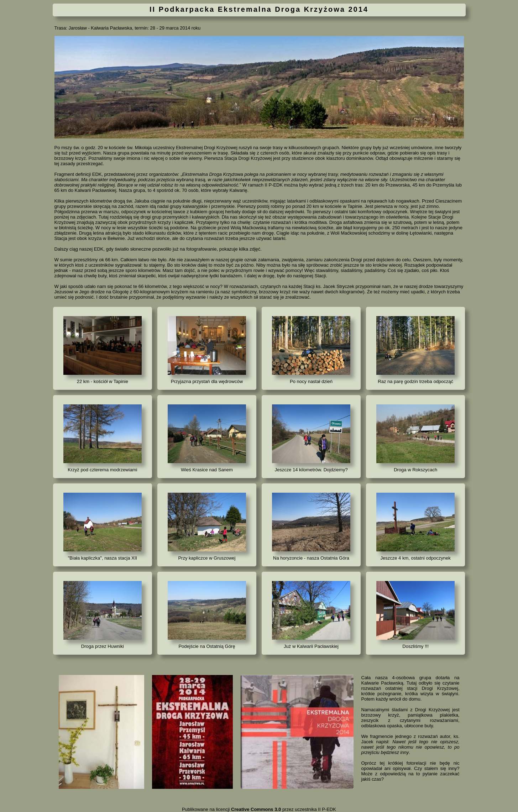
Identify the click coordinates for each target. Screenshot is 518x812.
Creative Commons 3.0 (256, 809)
